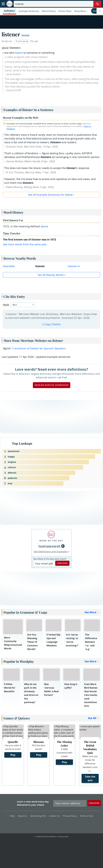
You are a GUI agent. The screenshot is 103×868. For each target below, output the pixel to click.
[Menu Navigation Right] (100, 11)
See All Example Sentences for (51, 195)
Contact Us (55, 816)
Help (13, 816)
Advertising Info (39, 816)
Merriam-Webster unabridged (52, 385)
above (44, 226)
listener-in (74, 266)
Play (13, 755)
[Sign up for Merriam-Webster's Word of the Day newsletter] (70, 803)
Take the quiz (90, 778)
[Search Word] (97, 4)
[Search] (58, 4)
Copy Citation (51, 324)
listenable (9, 266)
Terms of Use (86, 816)
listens (19, 53)
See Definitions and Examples (50, 552)
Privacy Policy (70, 816)
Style (6, 305)
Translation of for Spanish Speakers (39, 348)
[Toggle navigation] (3, 4)
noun (25, 35)
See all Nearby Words (51, 275)
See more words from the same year (25, 244)
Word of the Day (51, 541)
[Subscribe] (94, 803)
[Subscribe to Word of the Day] (44, 563)
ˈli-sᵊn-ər (22, 41)
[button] (81, 11)
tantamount (50, 546)
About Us (23, 816)
